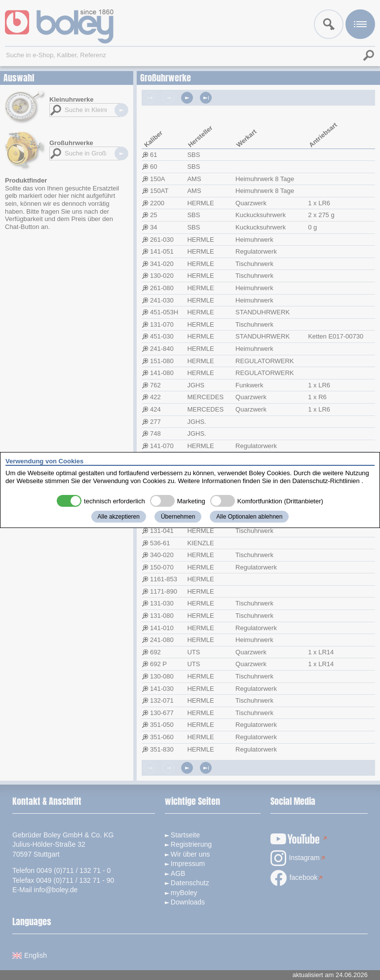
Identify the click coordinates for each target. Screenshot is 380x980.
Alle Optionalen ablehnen (249, 517)
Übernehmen (178, 517)
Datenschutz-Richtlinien (326, 481)
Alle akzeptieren (119, 517)
